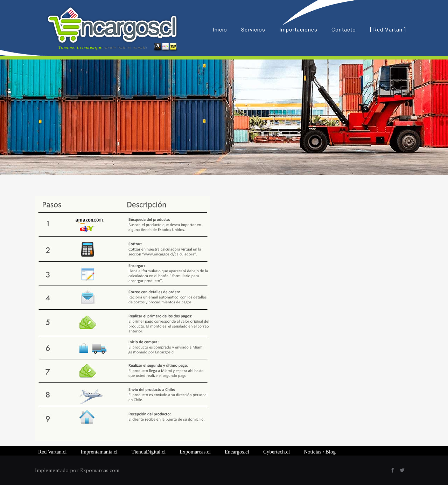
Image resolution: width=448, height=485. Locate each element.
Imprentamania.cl (99, 452)
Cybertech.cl (276, 452)
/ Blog (320, 452)
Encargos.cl (237, 452)
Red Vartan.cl (52, 452)
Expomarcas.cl (195, 452)
